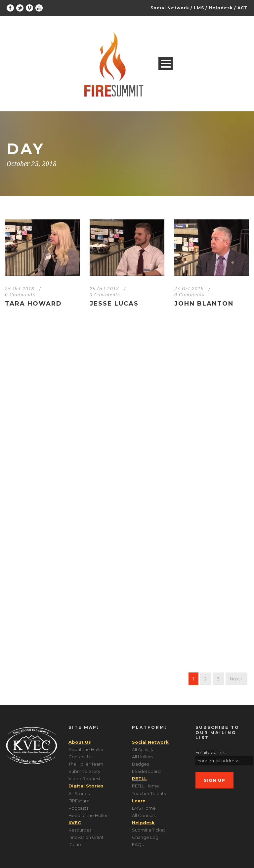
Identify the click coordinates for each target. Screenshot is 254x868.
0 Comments (20, 295)
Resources (80, 830)
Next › (236, 679)
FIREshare (79, 801)
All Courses (144, 815)
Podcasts (78, 808)
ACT (242, 8)
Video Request (85, 779)
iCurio (75, 844)
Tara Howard (33, 304)
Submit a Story (84, 771)
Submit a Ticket (149, 830)
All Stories (79, 793)
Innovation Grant (86, 837)
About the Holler (86, 749)
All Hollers (142, 757)
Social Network (170, 8)
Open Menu (166, 63)
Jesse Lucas (114, 304)
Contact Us (80, 757)
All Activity (143, 749)
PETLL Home (146, 786)
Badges (140, 764)
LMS (199, 8)
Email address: (211, 752)
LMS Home (144, 808)
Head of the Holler (88, 815)
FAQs (138, 844)
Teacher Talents (149, 793)
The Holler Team (86, 764)
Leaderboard (146, 771)
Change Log (145, 837)
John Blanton (204, 304)
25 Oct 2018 (20, 289)
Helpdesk (221, 8)
